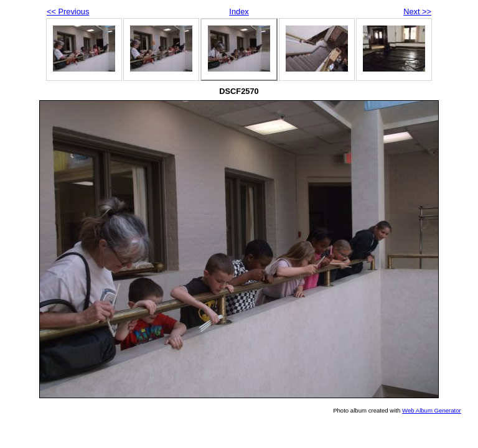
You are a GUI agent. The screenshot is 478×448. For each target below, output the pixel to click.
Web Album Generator (432, 410)
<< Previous (68, 12)
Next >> (417, 12)
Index (239, 12)
